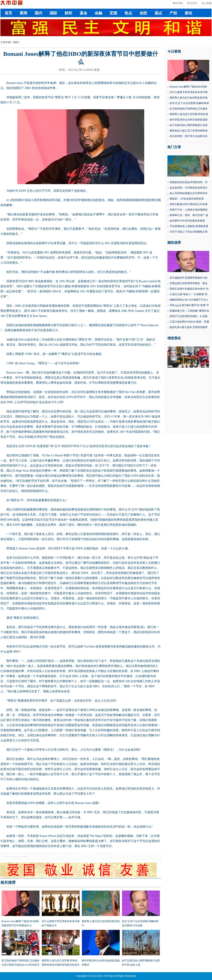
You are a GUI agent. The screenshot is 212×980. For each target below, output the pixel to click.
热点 (128, 13)
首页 (8, 13)
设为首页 (192, 3)
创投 (143, 13)
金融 (98, 13)
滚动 (188, 13)
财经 (68, 13)
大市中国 (5, 42)
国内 (38, 13)
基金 (83, 13)
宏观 (113, 13)
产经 (173, 13)
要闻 (23, 13)
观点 (158, 13)
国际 (53, 13)
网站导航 (178, 3)
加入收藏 (207, 3)
